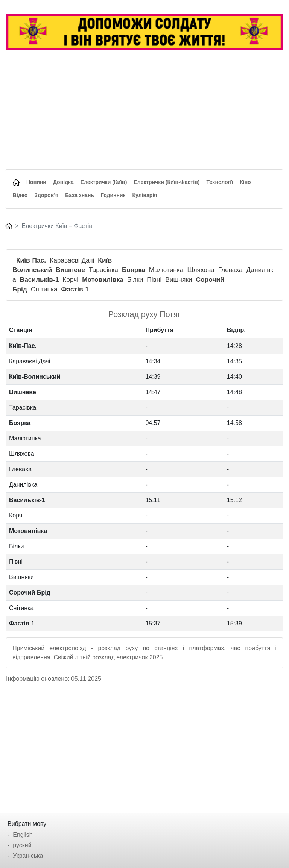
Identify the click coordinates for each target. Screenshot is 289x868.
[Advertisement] (144, 113)
